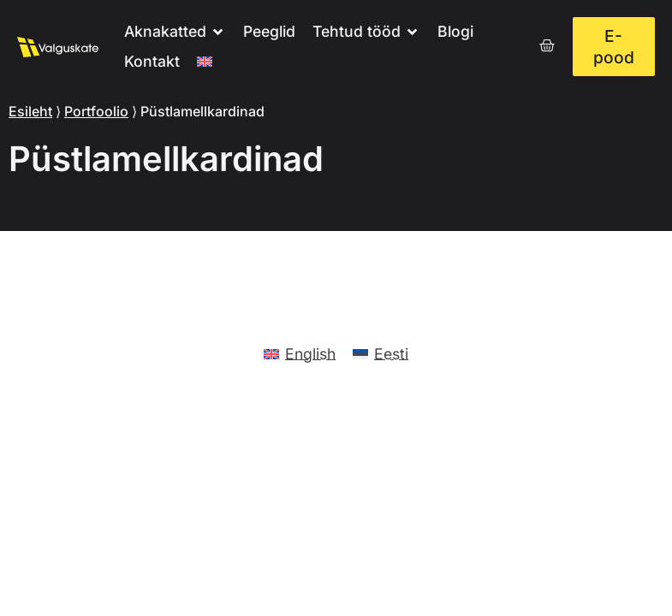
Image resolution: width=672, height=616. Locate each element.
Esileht (30, 111)
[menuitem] (205, 62)
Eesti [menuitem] (391, 354)
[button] (175, 32)
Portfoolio (96, 111)
